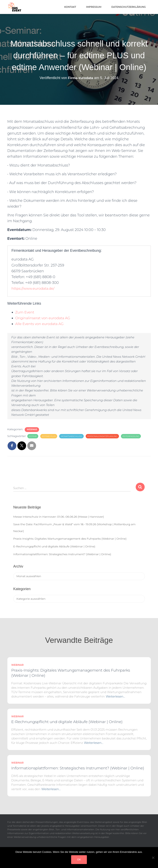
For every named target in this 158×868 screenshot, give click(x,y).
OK (79, 860)
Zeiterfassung (131, 436)
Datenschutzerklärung (129, 7)
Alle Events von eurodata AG (40, 324)
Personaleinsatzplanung (102, 436)
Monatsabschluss (71, 436)
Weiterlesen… (115, 696)
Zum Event (25, 312)
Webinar (32, 430)
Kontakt (70, 7)
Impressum (94, 7)
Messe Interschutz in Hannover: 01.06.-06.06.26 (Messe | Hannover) (59, 517)
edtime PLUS (49, 436)
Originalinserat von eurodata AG (44, 318)
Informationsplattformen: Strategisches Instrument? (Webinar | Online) (62, 554)
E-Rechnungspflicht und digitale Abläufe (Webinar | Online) (54, 546)
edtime (33, 436)
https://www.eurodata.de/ (34, 288)
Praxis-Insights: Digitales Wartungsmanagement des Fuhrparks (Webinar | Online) (70, 539)
